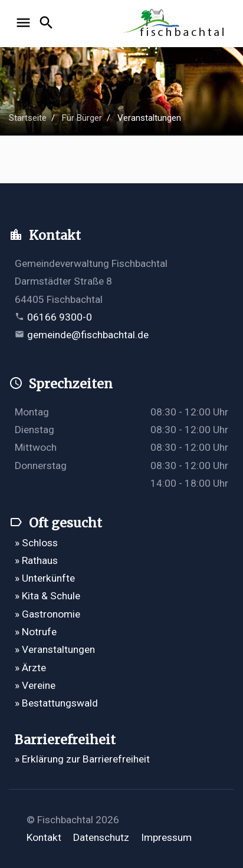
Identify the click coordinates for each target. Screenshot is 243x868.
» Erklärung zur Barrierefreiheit (82, 759)
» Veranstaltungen (55, 649)
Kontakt (44, 837)
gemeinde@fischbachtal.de (88, 335)
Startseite (28, 118)
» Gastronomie (47, 614)
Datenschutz (101, 837)
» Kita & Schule (47, 596)
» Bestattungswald (56, 703)
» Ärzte (30, 668)
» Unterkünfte (45, 578)
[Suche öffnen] (48, 24)
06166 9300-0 (60, 317)
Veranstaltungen (149, 118)
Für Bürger (82, 118)
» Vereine (35, 685)
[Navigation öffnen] (25, 24)
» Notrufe (36, 632)
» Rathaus (36, 560)
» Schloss (36, 543)
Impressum (166, 837)
